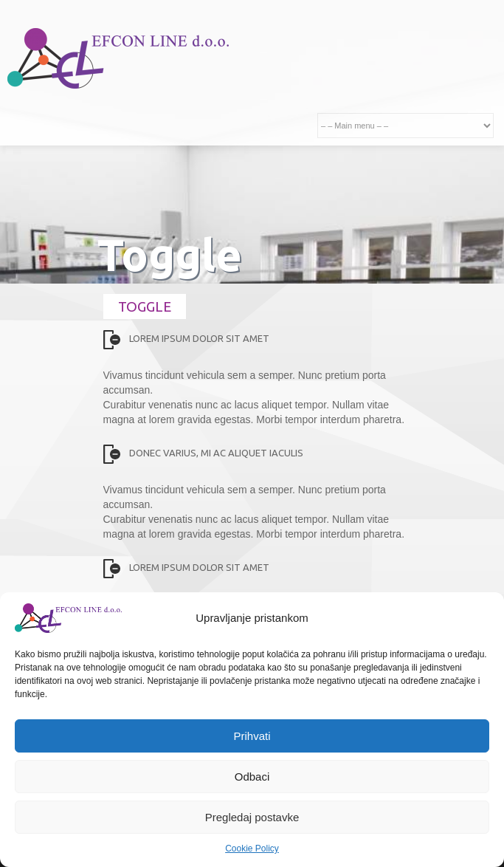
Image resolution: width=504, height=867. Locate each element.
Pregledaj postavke (252, 817)
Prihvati (252, 736)
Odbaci (252, 777)
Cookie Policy (252, 849)
